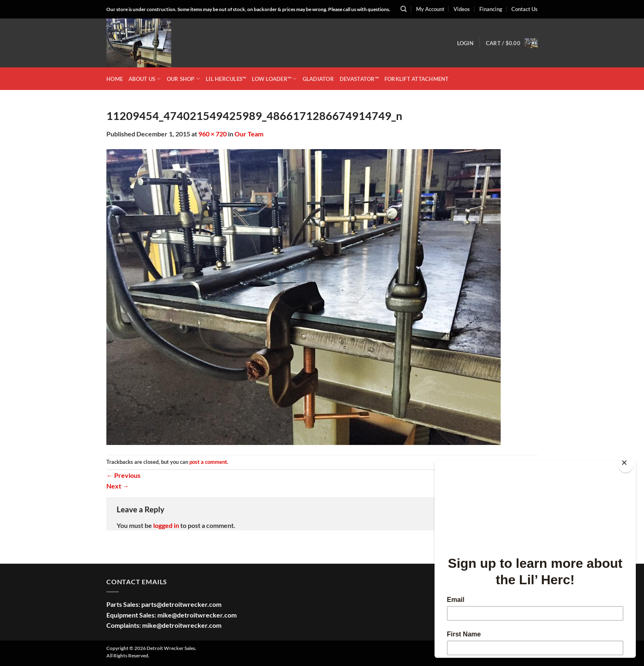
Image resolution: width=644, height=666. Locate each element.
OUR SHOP (184, 79)
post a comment (208, 462)
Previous (123, 475)
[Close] (626, 464)
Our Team (249, 134)
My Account (430, 9)
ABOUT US (145, 79)
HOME (115, 79)
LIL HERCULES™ (226, 79)
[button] (465, 43)
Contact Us (524, 9)
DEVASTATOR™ (359, 79)
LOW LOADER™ (274, 79)
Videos (462, 9)
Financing (491, 9)
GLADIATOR (318, 79)
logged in (166, 525)
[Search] (404, 9)
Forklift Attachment (417, 79)
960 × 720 (213, 134)
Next (118, 486)
